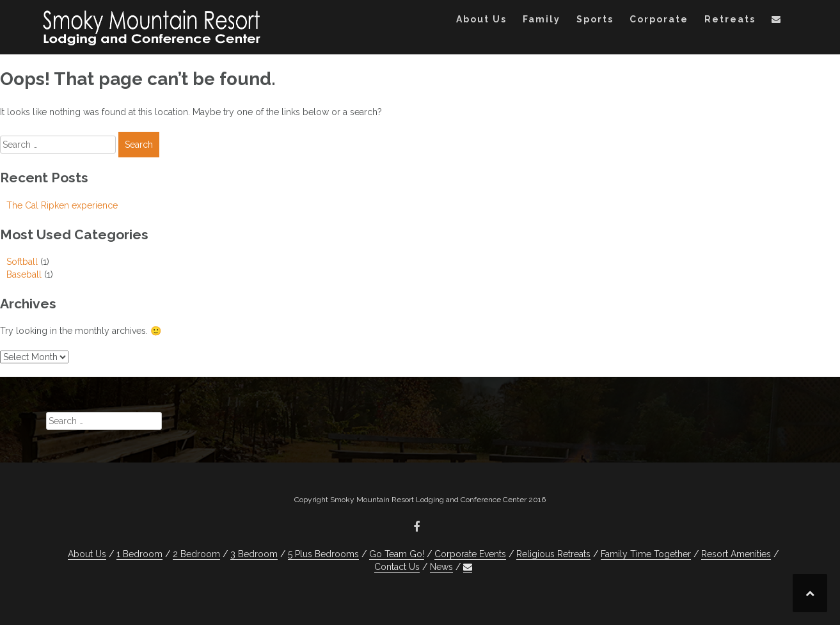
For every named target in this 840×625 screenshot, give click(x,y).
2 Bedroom (196, 554)
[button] (777, 21)
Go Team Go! (397, 554)
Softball (22, 262)
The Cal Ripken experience (62, 205)
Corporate (659, 19)
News (441, 567)
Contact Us (397, 567)
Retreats (730, 19)
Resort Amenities (736, 554)
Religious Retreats (553, 554)
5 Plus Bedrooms (323, 554)
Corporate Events (470, 554)
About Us (481, 19)
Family (542, 19)
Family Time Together (646, 554)
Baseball (24, 274)
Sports (595, 19)
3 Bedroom (254, 554)
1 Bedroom (139, 554)
